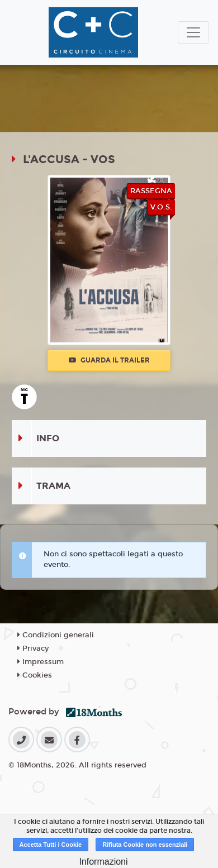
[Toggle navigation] (193, 32)
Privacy (33, 648)
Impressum (41, 662)
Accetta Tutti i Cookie (51, 845)
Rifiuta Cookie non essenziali (145, 845)
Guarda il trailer (109, 360)
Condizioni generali (56, 635)
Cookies (35, 675)
